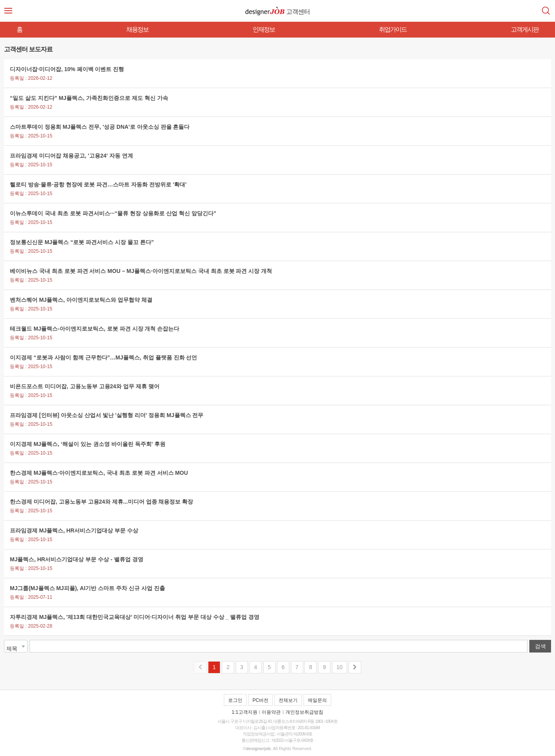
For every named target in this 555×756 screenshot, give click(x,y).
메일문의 (317, 700)
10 (339, 667)
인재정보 (264, 29)
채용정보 (137, 29)
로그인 (235, 700)
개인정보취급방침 (304, 712)
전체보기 (288, 700)
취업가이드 (393, 29)
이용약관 (271, 712)
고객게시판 (525, 29)
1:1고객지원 (245, 712)
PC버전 (261, 700)
